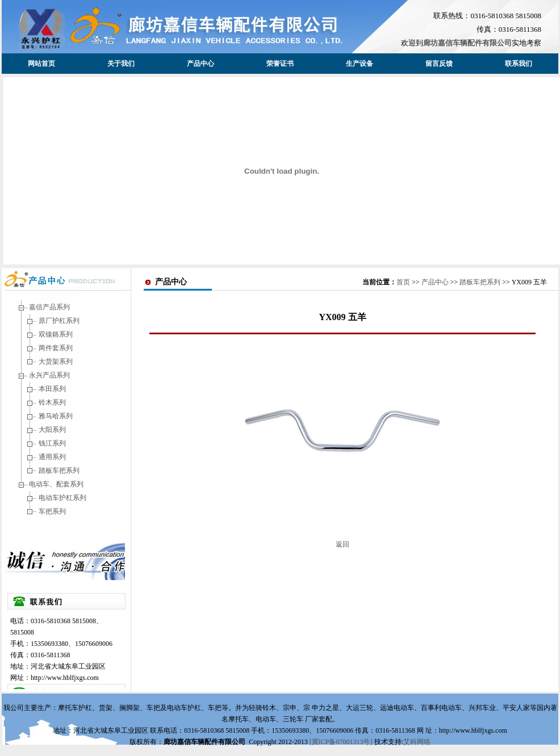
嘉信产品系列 (49, 307)
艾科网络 (417, 742)
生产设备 (360, 64)
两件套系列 (56, 348)
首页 (403, 282)
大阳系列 (52, 430)
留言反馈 (439, 64)
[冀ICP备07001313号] (342, 742)
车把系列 (52, 511)
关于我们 (121, 64)
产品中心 (200, 64)
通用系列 (52, 457)
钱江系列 (52, 443)
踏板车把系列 (59, 471)
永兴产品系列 (49, 375)
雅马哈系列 (56, 416)
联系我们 (519, 64)
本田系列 (52, 389)
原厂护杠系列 (59, 321)
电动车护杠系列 (62, 498)
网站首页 (41, 64)
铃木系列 (52, 402)
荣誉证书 (280, 64)
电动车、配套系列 (56, 484)
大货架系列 (56, 362)
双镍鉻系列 (56, 334)
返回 (342, 544)
